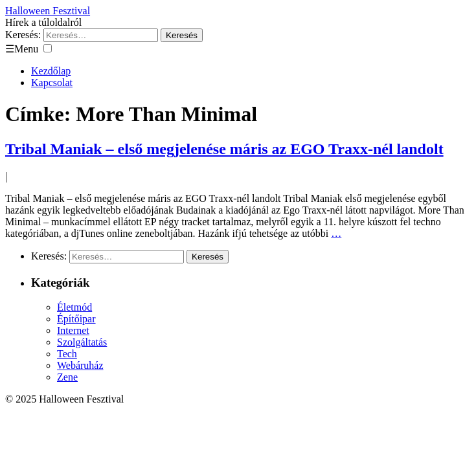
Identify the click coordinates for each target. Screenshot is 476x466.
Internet (73, 330)
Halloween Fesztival (48, 11)
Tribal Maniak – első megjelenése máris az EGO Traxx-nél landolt (224, 149)
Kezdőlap (51, 71)
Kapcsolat (52, 83)
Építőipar (76, 319)
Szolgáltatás (82, 342)
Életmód (74, 307)
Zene (67, 377)
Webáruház (80, 365)
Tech (67, 354)
